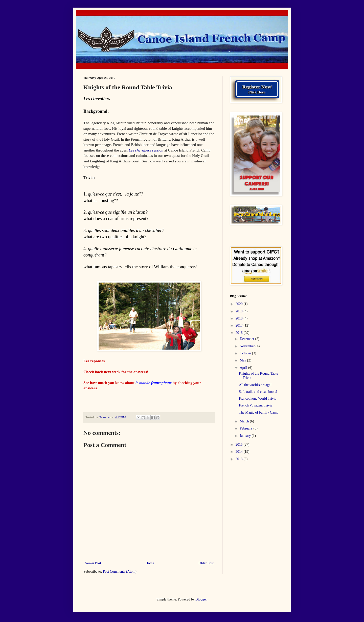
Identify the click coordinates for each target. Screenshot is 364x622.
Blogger (201, 599)
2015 (240, 445)
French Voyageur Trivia (256, 405)
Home (150, 563)
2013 (240, 459)
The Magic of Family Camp (259, 412)
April (244, 368)
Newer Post (93, 563)
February (246, 428)
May (243, 360)
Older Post (206, 563)
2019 (240, 311)
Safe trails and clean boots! (258, 392)
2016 (240, 333)
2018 (240, 318)
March (245, 421)
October (246, 353)
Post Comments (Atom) (120, 572)
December (247, 339)
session (146, 150)
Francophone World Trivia (258, 399)
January (246, 436)
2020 (240, 304)
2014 (240, 452)
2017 (240, 325)
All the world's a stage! (255, 385)
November (248, 346)
